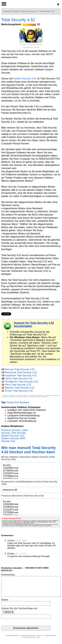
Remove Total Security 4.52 (20, 369)
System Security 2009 (13, 438)
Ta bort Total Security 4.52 (19, 391)
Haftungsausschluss (13, 640)
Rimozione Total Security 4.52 (21, 372)
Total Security (18, 433)
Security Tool (8, 441)
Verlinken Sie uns (50, 640)
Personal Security (11, 430)
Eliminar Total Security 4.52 (20, 388)
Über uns (40, 640)
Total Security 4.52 (47, 11)
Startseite (7, 11)
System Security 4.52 (25, 79)
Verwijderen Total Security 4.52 (22, 382)
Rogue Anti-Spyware (29, 11)
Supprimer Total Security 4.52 (21, 375)
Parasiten (16, 11)
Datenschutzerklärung (28, 640)
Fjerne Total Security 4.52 (19, 379)
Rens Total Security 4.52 (18, 385)
